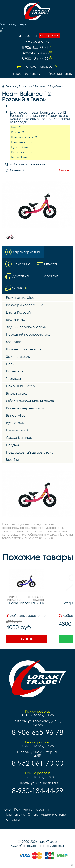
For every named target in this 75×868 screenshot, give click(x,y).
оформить (49, 35)
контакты (65, 74)
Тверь (22, 24)
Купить (27, 639)
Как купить (39, 74)
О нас (33, 814)
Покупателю (15, 814)
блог (52, 74)
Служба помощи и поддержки (37, 846)
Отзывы (65, 170)
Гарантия (21, 74)
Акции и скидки (54, 814)
